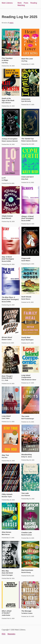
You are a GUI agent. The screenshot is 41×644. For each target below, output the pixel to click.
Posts (26, 3)
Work (20, 3)
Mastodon (11, 634)
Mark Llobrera (7, 3)
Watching (21, 5)
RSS (4, 634)
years (11, 23)
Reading (34, 3)
